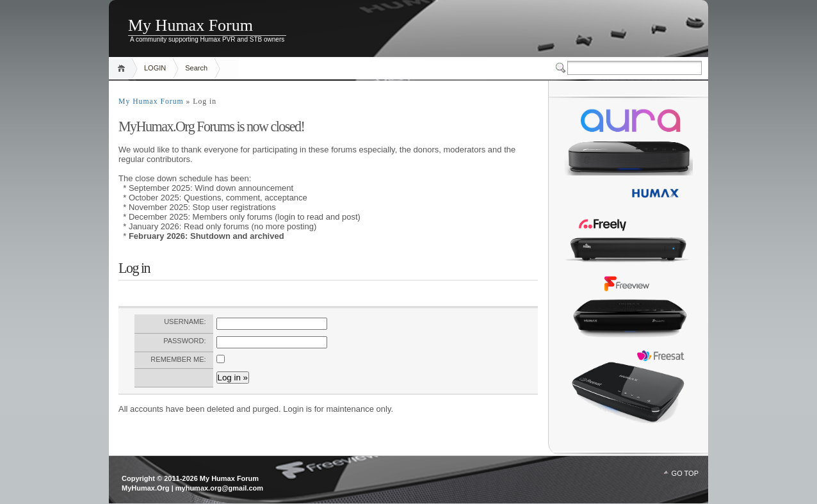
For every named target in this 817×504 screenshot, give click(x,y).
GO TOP (685, 473)
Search (196, 68)
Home (123, 68)
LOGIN (155, 68)
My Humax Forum (190, 25)
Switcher (562, 68)
